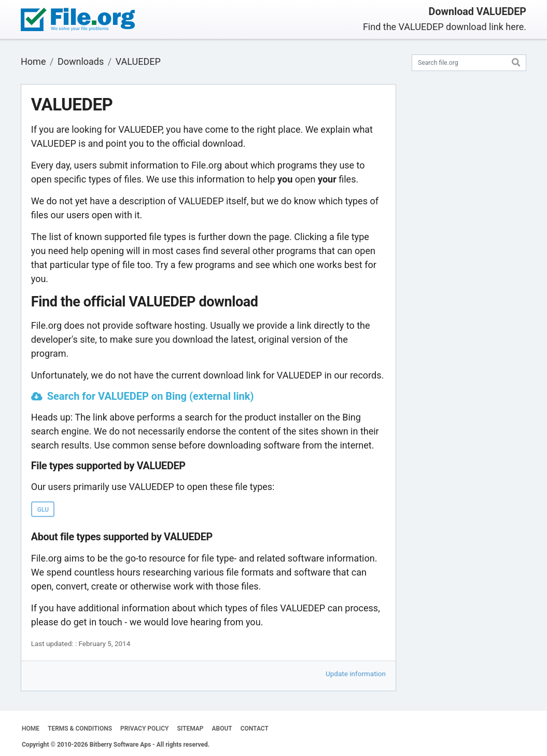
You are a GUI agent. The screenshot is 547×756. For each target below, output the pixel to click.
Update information (356, 674)
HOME (31, 729)
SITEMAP (190, 729)
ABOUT (222, 729)
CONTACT (255, 729)
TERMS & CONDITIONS (80, 729)
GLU (43, 510)
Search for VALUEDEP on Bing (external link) (151, 396)
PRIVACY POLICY (144, 729)
